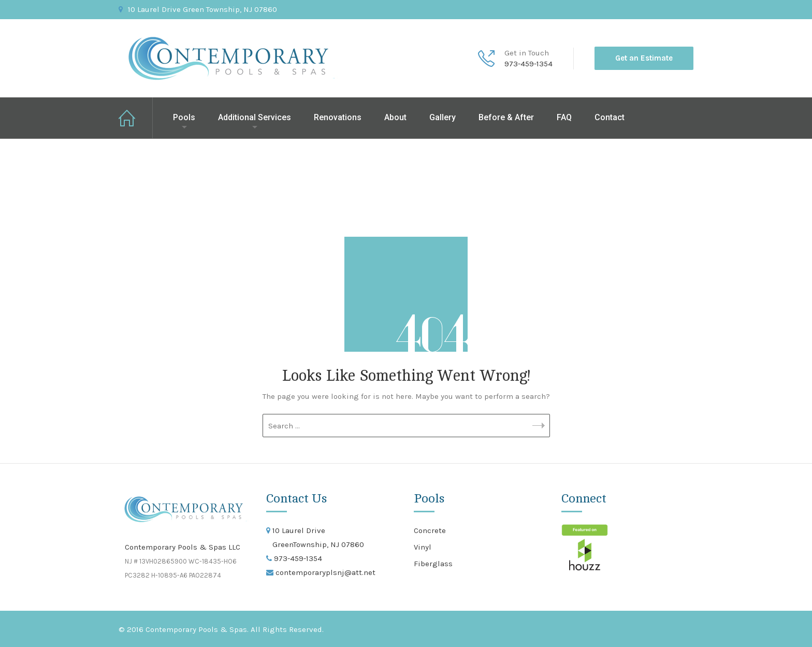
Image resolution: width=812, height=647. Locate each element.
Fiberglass (433, 564)
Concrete (430, 530)
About (395, 117)
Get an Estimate (644, 58)
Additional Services (255, 117)
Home (136, 118)
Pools (184, 117)
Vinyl (423, 547)
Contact (610, 117)
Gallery (443, 117)
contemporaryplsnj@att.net (324, 572)
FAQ (564, 117)
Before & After (506, 117)
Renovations (338, 117)
